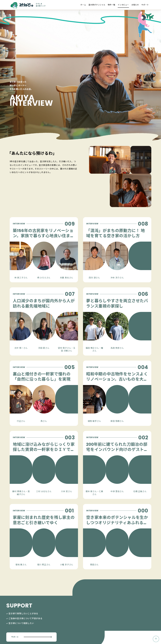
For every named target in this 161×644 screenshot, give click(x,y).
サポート (145, 5)
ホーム (83, 5)
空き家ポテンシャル (97, 5)
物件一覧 (112, 5)
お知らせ (135, 5)
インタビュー (123, 5)
